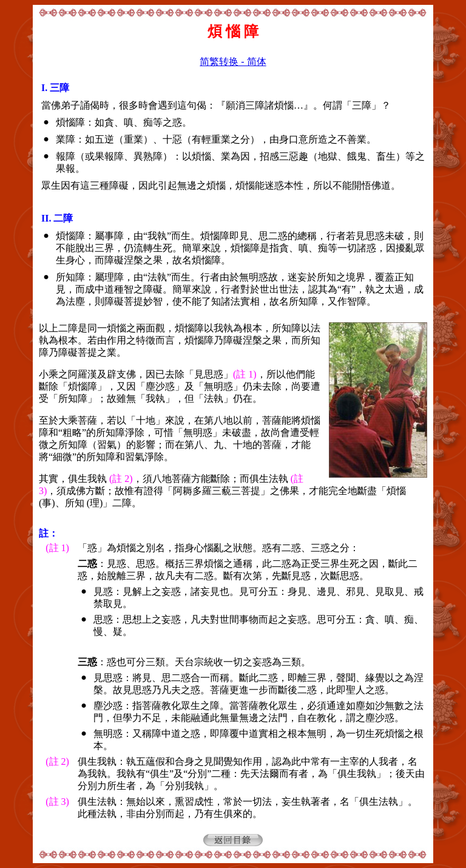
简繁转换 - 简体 (233, 62)
